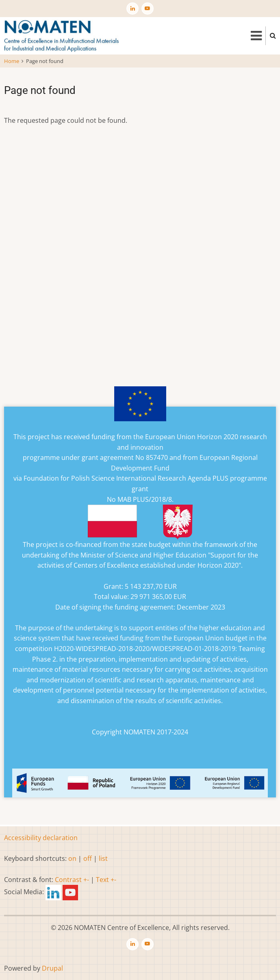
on (72, 858)
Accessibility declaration (41, 838)
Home (12, 61)
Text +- (106, 880)
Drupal (52, 968)
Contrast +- (72, 880)
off (88, 858)
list (103, 858)
